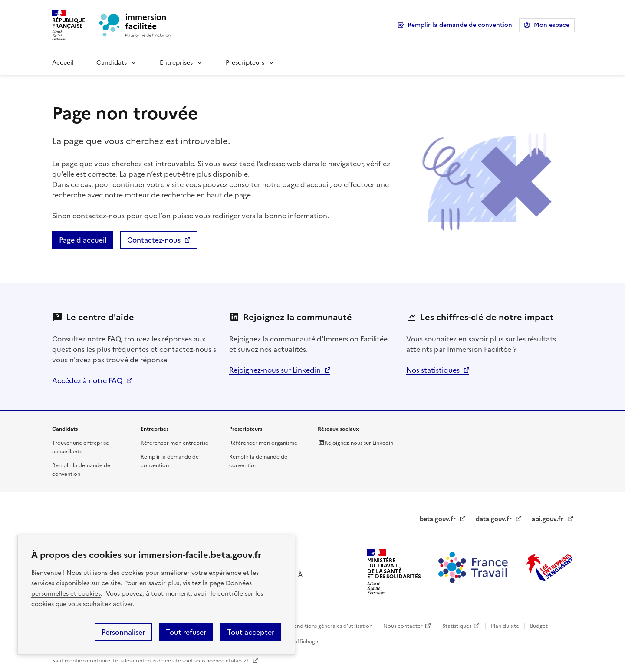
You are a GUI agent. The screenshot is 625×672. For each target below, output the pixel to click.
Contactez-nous (154, 240)
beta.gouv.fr (438, 519)
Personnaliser (123, 632)
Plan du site (505, 626)
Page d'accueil (83, 240)
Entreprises (176, 63)
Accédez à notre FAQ (87, 380)
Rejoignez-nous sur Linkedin (275, 370)
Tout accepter (251, 632)
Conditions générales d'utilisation (331, 626)
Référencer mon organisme (263, 443)
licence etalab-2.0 (229, 661)
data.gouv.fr (494, 519)
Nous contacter (403, 626)
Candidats (112, 63)
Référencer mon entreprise (174, 443)
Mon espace (552, 25)
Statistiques (457, 626)
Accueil (63, 63)
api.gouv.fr (548, 519)
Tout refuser (186, 632)
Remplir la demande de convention (460, 25)
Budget (539, 626)
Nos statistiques (433, 370)
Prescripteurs (245, 63)
